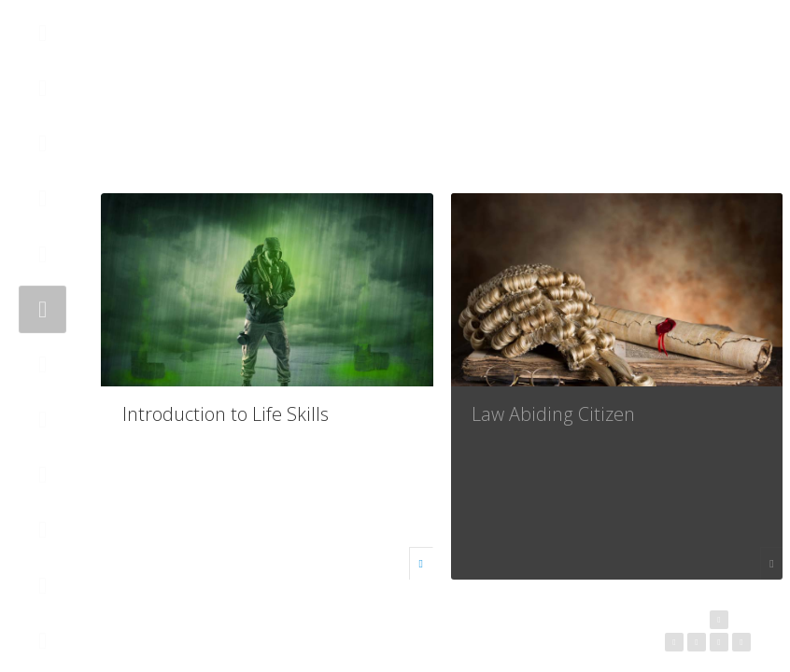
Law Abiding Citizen (553, 414)
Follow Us (665, 52)
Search (701, 52)
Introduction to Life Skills (226, 414)
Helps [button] (736, 52)
